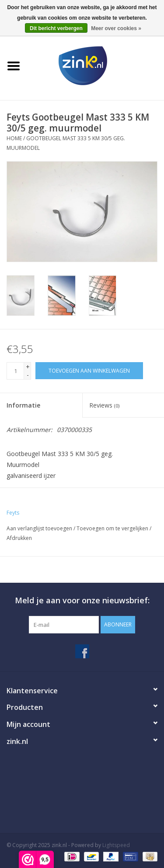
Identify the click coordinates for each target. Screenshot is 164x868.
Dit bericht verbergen (56, 28)
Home (14, 138)
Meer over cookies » (116, 28)
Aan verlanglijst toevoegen (39, 528)
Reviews (104, 405)
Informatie (23, 405)
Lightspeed (116, 845)
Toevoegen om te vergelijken (113, 528)
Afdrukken (19, 538)
